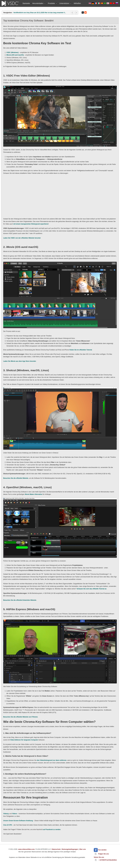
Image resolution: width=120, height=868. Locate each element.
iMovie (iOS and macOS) (15, 55)
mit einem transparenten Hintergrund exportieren (31, 224)
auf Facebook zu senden (52, 830)
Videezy (6, 814)
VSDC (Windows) (12, 52)
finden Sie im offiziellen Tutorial (81, 350)
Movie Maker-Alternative (34, 494)
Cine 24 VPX (8, 825)
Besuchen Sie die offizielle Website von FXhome (20, 717)
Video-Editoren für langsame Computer (24, 740)
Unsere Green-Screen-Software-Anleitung (18, 821)
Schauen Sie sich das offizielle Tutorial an (92, 589)
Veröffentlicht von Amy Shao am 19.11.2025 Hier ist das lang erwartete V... (40, 13)
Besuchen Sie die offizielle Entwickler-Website (20, 600)
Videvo (15, 814)
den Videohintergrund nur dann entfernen (52, 760)
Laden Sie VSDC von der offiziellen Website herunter (22, 238)
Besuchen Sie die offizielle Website (16, 478)
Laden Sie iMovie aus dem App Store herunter (20, 361)
